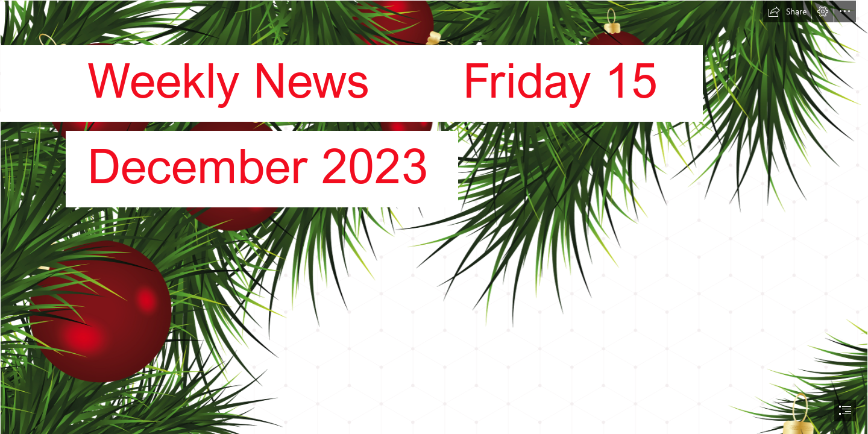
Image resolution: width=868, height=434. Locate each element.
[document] (434, 217)
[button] (787, 11)
